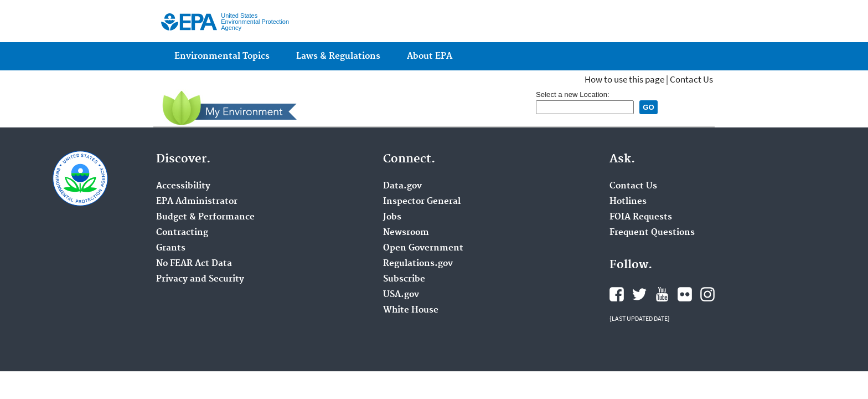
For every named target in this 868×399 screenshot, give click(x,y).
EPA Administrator (197, 202)
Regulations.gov (418, 264)
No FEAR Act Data (194, 264)
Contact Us (691, 79)
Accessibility (183, 186)
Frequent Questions (652, 233)
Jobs (392, 217)
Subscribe (404, 279)
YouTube (662, 294)
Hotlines (628, 202)
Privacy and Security (200, 279)
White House (411, 310)
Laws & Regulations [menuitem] (338, 56)
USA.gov (401, 295)
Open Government (423, 248)
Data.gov (402, 186)
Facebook (617, 294)
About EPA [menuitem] (430, 56)
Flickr (685, 294)
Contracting (182, 233)
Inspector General (422, 202)
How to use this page (624, 79)
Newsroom (406, 233)
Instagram (707, 294)
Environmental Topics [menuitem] (222, 56)
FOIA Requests (641, 217)
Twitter (639, 294)
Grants (171, 248)
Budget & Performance (205, 217)
